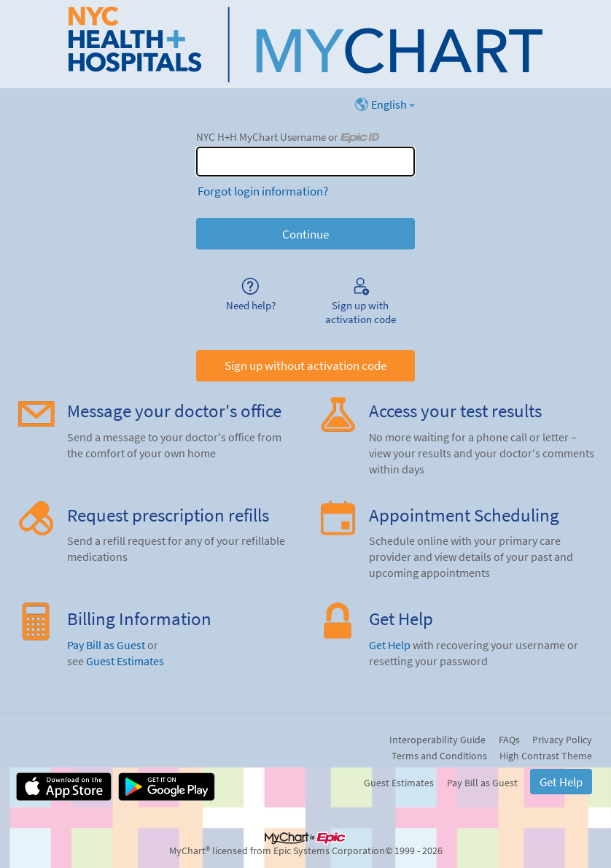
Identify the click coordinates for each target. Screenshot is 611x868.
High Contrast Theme (546, 756)
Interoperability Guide (437, 740)
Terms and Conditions (439, 756)
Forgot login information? (263, 191)
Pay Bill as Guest (106, 645)
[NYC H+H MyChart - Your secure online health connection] (305, 44)
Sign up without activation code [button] (305, 365)
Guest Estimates (125, 661)
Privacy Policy (562, 740)
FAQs (509, 740)
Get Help (390, 645)
